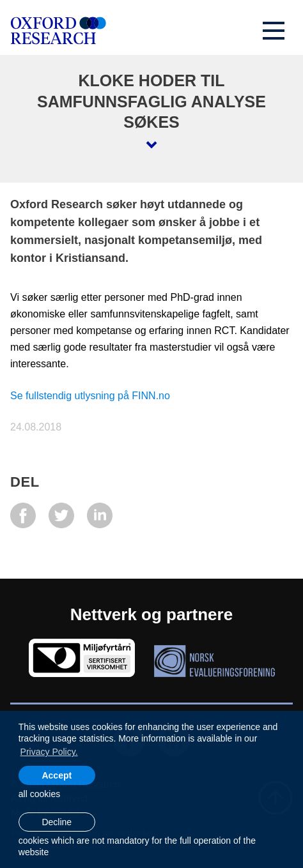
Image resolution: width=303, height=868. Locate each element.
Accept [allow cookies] (57, 775)
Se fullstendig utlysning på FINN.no (90, 396)
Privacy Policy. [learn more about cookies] (49, 752)
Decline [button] (57, 822)
